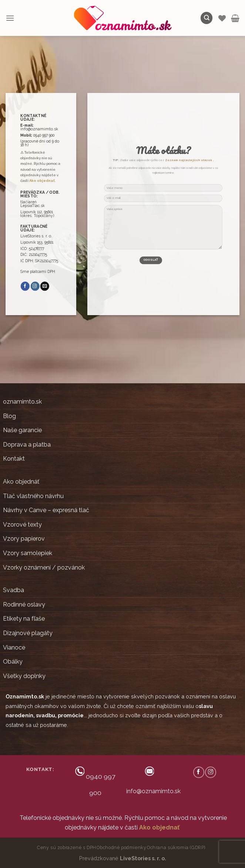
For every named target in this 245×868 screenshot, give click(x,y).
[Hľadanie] (207, 18)
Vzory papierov (24, 539)
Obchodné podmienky (121, 847)
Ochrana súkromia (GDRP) (176, 847)
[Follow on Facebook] (25, 286)
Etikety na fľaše (24, 619)
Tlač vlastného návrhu (33, 496)
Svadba (14, 590)
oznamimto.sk (22, 402)
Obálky (13, 662)
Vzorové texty (22, 525)
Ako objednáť (21, 482)
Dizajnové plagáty (28, 633)
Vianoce (14, 647)
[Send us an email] (45, 286)
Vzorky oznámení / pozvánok (44, 567)
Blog (9, 416)
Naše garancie (22, 430)
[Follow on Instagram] (35, 286)
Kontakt (14, 459)
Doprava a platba (27, 445)
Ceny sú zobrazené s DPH (67, 847)
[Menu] (10, 18)
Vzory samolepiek (28, 553)
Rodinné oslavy (24, 605)
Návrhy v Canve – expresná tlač (46, 510)
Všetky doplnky (24, 676)
